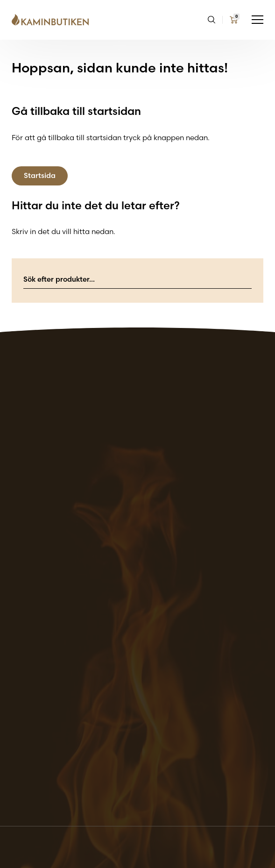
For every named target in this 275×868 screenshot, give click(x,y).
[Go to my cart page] (234, 20)
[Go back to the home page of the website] (54, 20)
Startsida (40, 175)
